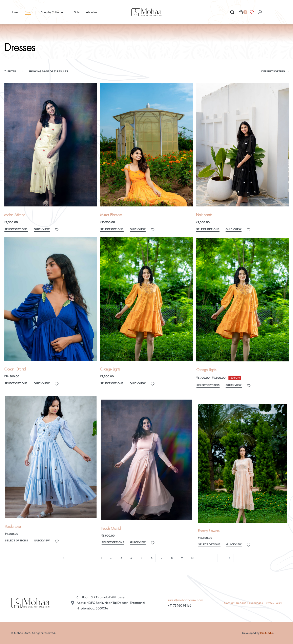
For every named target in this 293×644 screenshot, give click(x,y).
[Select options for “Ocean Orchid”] (17, 389)
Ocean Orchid (16, 375)
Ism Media (267, 633)
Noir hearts (204, 215)
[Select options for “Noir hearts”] (208, 230)
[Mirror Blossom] (147, 145)
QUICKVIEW (42, 229)
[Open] (252, 12)
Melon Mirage (15, 215)
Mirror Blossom (111, 215)
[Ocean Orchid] (51, 308)
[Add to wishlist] (57, 230)
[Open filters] (10, 72)
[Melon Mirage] (51, 145)
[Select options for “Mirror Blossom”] (112, 230)
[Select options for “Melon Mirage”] (16, 230)
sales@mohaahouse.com (185, 600)
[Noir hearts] (243, 145)
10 (192, 558)
